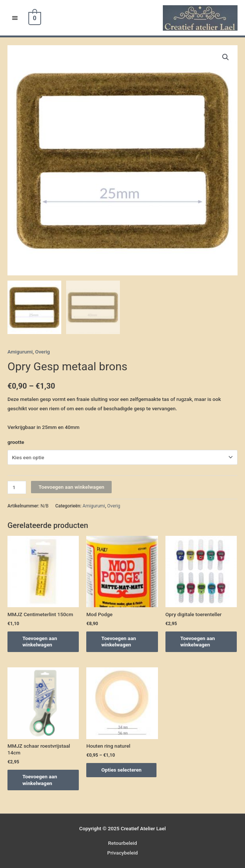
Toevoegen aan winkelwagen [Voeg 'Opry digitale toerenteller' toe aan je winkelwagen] (198, 642)
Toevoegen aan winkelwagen (71, 487)
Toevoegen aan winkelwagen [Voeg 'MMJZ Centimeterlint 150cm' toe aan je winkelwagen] (40, 642)
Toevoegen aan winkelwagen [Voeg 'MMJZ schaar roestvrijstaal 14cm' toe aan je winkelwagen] (40, 780)
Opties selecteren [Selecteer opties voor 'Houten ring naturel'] (121, 770)
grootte (16, 442)
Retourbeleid (122, 843)
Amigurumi (20, 352)
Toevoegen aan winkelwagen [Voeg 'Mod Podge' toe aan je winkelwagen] (119, 642)
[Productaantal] (17, 487)
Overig (43, 352)
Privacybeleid (122, 853)
